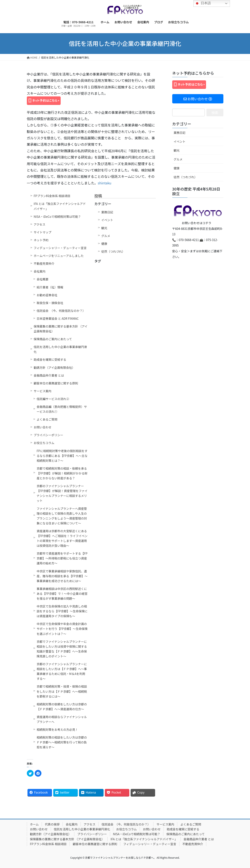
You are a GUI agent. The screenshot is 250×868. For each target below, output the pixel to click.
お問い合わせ (42, 427)
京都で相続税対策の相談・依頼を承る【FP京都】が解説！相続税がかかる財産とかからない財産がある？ (62, 473)
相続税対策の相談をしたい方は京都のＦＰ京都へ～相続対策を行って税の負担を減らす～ (62, 742)
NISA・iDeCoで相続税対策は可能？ (57, 217)
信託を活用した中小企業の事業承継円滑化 (60, 349)
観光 (104, 228)
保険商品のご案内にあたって (53, 339)
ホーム (34, 824)
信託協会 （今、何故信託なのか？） (61, 311)
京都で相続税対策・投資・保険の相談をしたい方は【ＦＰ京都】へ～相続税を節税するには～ (62, 691)
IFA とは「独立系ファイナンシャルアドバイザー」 (60, 206)
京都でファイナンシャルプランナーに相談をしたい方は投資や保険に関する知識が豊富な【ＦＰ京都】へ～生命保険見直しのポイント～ (62, 649)
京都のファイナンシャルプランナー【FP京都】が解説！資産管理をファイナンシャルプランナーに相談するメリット (62, 493)
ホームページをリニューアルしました (59, 256)
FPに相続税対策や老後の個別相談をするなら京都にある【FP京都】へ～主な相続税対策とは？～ (62, 456)
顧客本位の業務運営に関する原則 (56, 383)
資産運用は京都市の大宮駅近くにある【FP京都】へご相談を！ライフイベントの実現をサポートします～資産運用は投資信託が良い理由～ (62, 538)
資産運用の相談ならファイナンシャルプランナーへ (62, 719)
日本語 (203, 3)
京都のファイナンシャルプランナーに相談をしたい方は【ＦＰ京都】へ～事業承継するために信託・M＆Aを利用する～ (62, 671)
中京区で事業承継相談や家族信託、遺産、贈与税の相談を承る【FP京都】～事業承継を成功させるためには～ (62, 576)
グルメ (106, 236)
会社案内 (40, 271)
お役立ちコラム (44, 443)
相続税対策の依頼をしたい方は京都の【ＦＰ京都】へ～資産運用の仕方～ (62, 707)
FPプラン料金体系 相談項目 (52, 196)
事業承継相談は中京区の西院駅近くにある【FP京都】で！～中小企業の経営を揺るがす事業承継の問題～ (62, 594)
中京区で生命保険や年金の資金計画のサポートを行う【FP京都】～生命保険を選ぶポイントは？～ (62, 629)
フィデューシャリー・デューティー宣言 (60, 248)
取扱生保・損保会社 (50, 303)
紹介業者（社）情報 (50, 287)
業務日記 (107, 212)
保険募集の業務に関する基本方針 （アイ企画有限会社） (60, 329)
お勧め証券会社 (47, 295)
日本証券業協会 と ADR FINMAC (58, 318)
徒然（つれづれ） (113, 251)
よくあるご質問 (47, 419)
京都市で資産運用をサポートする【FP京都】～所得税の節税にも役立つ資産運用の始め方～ (62, 558)
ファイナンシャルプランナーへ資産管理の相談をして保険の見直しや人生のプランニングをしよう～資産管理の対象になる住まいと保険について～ (62, 516)
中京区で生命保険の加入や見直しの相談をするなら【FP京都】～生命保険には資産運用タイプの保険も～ (62, 611)
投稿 (98, 196)
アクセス (39, 224)
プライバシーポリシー (48, 435)
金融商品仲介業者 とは (49, 375)
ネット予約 (41, 240)
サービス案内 (42, 391)
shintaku (105, 183)
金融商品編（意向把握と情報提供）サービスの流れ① (62, 409)
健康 (104, 244)
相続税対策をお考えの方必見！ (57, 730)
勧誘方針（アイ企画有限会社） (54, 367)
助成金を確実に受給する (50, 359)
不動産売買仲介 (44, 263)
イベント (107, 220)
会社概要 (42, 279)
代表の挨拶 (52, 824)
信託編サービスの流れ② (53, 399)
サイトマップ (42, 232)
